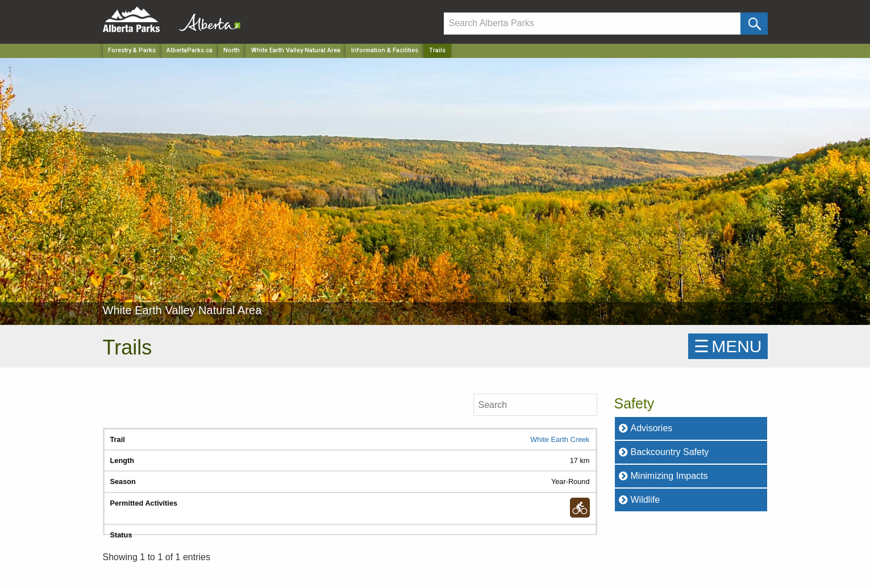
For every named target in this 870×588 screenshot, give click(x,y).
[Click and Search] (754, 24)
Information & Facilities (385, 50)
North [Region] (232, 50)
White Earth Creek (560, 439)
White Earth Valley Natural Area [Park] (296, 50)
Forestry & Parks (132, 50)
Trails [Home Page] (437, 50)
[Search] (592, 24)
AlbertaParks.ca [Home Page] (190, 50)
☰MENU (728, 346)
